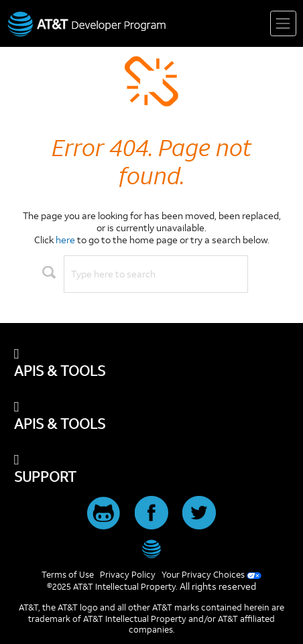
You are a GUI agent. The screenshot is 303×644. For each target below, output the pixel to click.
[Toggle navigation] (283, 24)
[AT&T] (152, 549)
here (65, 240)
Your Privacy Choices (203, 574)
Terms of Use (68, 574)
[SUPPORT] (152, 469)
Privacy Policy (128, 574)
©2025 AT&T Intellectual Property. (112, 586)
